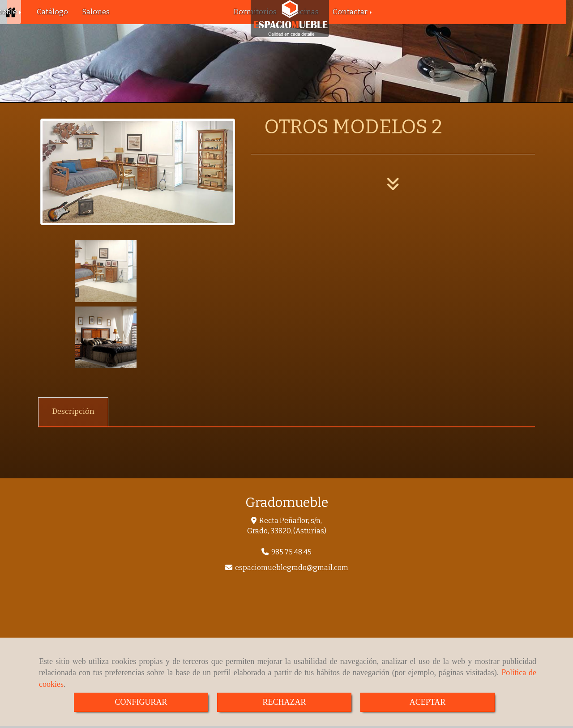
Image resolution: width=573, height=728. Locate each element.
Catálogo (52, 12)
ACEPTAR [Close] (428, 702)
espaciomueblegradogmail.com (292, 501)
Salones (96, 12)
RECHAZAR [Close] (284, 702)
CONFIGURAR (141, 702)
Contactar (353, 12)
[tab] (73, 346)
